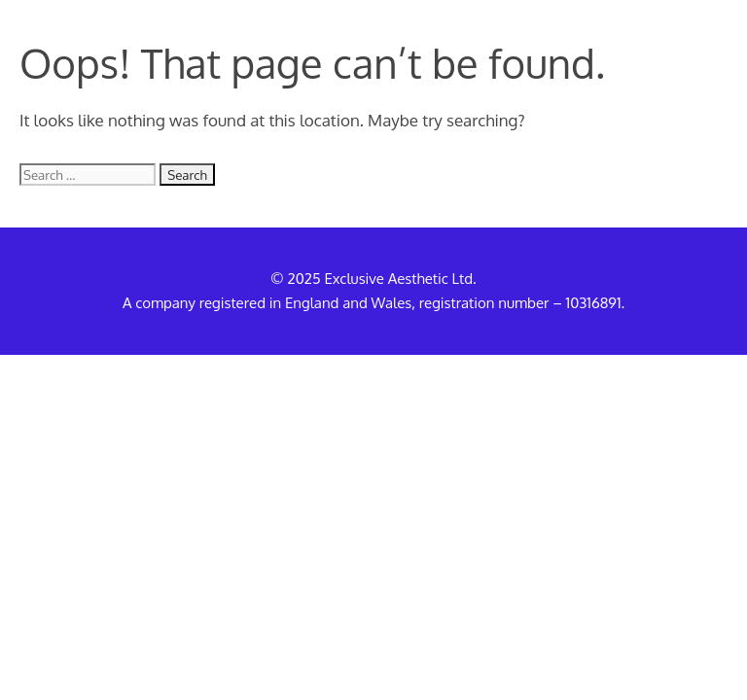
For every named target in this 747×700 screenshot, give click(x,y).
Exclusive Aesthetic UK (124, 29)
